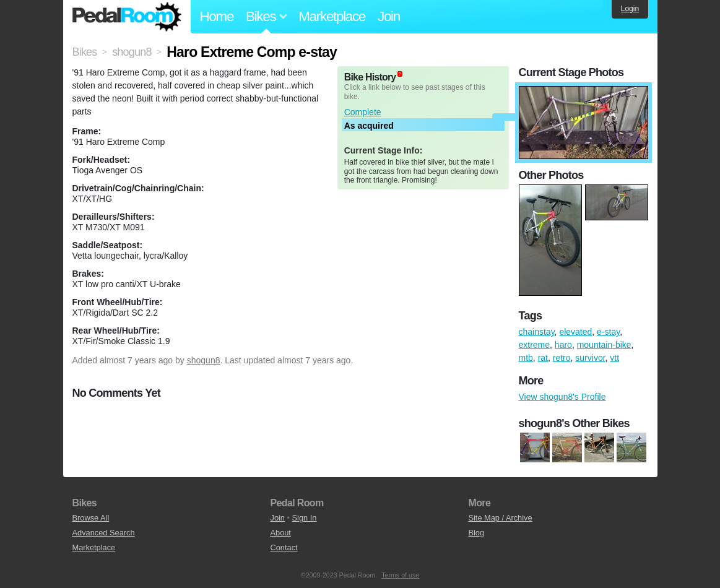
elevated (575, 332)
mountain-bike (604, 345)
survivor (590, 358)
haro (563, 345)
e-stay (608, 332)
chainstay (537, 332)
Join (389, 16)
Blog (476, 533)
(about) (400, 74)
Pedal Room (127, 17)
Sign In (305, 518)
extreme (535, 345)
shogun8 (204, 360)
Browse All (91, 518)
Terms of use (400, 575)
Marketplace (332, 16)
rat (543, 358)
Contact (284, 547)
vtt (614, 358)
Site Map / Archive (500, 518)
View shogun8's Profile (562, 397)
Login (630, 9)
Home (217, 16)
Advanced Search (104, 533)
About (280, 533)
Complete (363, 112)
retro (562, 358)
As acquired (369, 126)
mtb (526, 358)
